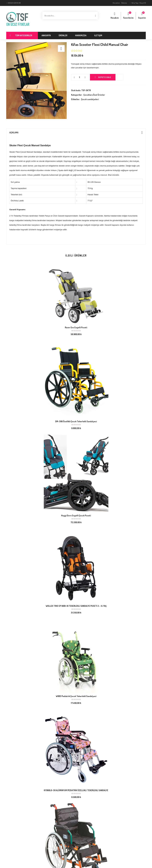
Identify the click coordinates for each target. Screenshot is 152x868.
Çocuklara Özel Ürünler (94, 95)
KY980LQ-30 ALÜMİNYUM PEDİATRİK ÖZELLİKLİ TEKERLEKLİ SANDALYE (76, 790)
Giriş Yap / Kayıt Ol (138, 3)
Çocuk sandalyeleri (90, 99)
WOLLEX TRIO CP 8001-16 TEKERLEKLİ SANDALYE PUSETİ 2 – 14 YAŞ (76, 606)
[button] (142, 16)
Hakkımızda (81, 35)
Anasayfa (46, 35)
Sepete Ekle (105, 77)
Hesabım (116, 3)
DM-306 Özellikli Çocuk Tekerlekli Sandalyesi (76, 421)
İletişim (98, 35)
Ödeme (124, 3)
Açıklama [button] (76, 133)
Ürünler (63, 35)
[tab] (76, 133)
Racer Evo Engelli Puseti (76, 327)
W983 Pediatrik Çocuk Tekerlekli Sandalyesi (76, 696)
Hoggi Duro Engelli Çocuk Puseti (76, 516)
